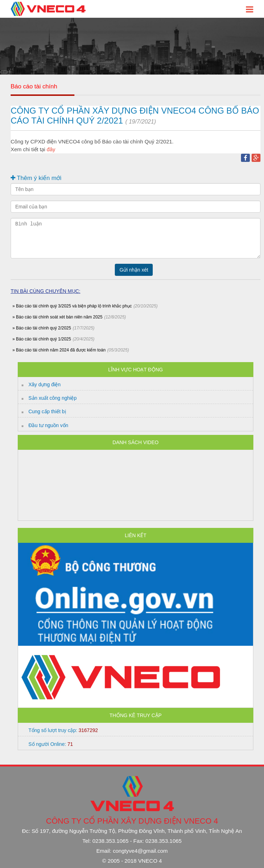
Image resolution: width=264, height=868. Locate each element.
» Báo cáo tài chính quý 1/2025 (42, 339)
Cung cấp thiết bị (47, 411)
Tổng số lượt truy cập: (63, 730)
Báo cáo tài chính (34, 86)
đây (51, 149)
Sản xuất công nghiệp (52, 398)
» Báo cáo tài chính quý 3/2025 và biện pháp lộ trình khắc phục (72, 306)
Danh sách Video (136, 442)
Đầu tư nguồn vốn (48, 425)
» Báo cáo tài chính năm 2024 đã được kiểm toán (59, 350)
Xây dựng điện (44, 384)
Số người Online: (51, 744)
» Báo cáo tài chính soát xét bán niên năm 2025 (57, 317)
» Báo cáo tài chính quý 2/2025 (42, 328)
